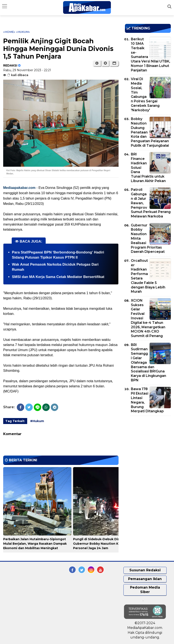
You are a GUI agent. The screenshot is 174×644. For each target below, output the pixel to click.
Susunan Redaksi (145, 570)
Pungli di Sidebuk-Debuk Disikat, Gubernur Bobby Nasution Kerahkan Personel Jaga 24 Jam (102, 544)
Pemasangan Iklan (145, 579)
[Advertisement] (149, 444)
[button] (114, 63)
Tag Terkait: (15, 421)
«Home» (9, 32)
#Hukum (37, 421)
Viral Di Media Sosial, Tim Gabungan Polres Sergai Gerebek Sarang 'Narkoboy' (145, 95)
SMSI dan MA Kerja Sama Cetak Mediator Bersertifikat (58, 277)
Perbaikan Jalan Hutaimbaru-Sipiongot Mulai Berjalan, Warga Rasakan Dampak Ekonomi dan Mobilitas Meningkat (35, 544)
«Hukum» (23, 32)
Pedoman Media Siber (145, 590)
